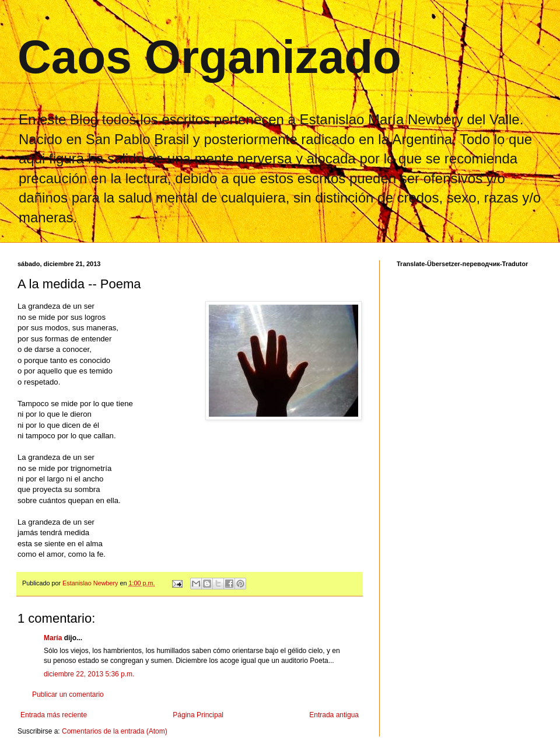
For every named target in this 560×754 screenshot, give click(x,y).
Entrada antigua (334, 715)
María (53, 638)
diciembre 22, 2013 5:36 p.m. (89, 674)
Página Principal (198, 715)
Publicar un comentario (68, 694)
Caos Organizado (209, 57)
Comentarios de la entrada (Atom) (115, 731)
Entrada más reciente (54, 715)
